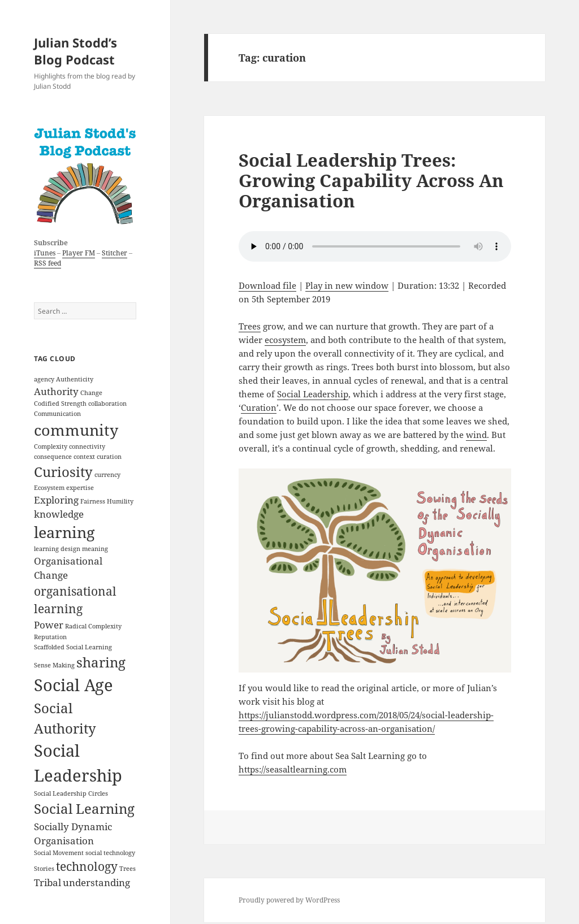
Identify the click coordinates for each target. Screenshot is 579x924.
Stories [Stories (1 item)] (44, 869)
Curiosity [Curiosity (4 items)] (63, 472)
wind (476, 435)
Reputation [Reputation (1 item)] (50, 637)
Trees (250, 326)
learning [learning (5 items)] (64, 532)
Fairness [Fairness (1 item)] (93, 501)
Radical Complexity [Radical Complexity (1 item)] (93, 626)
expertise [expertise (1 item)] (80, 488)
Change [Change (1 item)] (91, 393)
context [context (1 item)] (84, 457)
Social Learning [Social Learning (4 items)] (84, 808)
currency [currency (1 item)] (107, 475)
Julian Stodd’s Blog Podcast (75, 51)
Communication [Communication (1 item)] (57, 414)
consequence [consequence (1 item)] (53, 457)
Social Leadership (313, 394)
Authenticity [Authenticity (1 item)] (75, 379)
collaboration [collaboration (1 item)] (107, 404)
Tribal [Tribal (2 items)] (47, 882)
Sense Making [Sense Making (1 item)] (54, 665)
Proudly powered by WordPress (289, 900)
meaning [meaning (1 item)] (95, 549)
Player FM (79, 253)
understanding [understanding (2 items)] (96, 882)
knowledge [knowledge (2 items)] (59, 514)
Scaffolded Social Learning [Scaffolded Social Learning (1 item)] (73, 647)
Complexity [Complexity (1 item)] (51, 446)
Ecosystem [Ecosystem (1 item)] (49, 488)
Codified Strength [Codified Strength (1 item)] (60, 404)
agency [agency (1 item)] (44, 379)
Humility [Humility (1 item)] (120, 501)
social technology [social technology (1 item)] (110, 853)
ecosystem (285, 340)
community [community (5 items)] (76, 430)
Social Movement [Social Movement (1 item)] (59, 853)
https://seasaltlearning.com (293, 769)
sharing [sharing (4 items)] (101, 662)
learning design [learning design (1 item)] (57, 549)
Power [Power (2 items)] (49, 625)
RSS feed (47, 263)
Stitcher (114, 253)
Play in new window (347, 285)
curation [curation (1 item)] (109, 457)
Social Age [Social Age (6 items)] (74, 685)
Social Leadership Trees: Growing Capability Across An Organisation (371, 180)
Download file (267, 285)
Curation (259, 407)
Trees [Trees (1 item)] (128, 869)
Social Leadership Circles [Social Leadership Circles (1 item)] (71, 793)
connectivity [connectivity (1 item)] (87, 446)
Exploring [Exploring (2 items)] (56, 500)
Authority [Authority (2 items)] (56, 391)
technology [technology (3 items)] (87, 866)
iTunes (45, 253)
